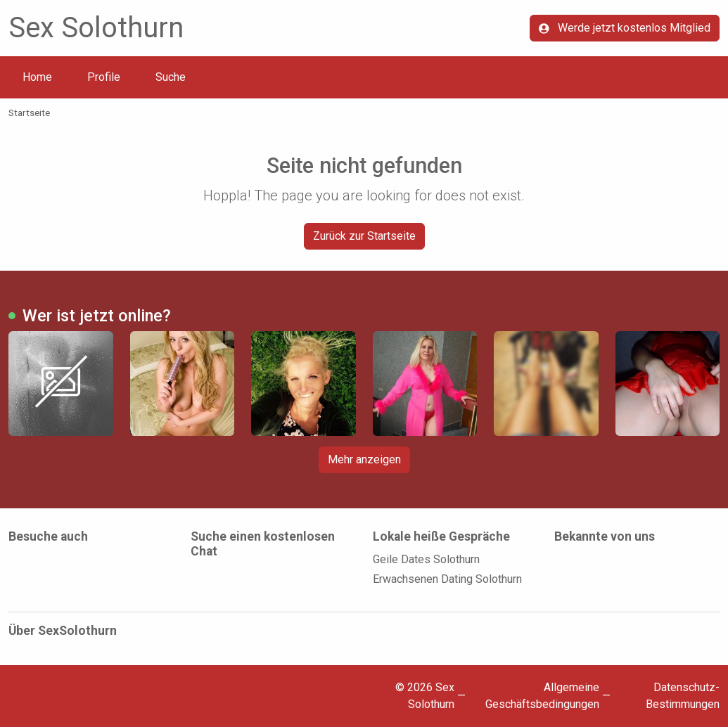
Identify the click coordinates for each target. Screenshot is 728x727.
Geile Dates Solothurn (426, 559)
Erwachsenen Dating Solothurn (447, 579)
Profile (104, 77)
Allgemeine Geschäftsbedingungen (542, 696)
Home (37, 77)
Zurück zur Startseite (364, 236)
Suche (171, 77)
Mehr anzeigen (364, 459)
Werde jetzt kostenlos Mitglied (625, 28)
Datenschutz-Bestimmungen (683, 696)
